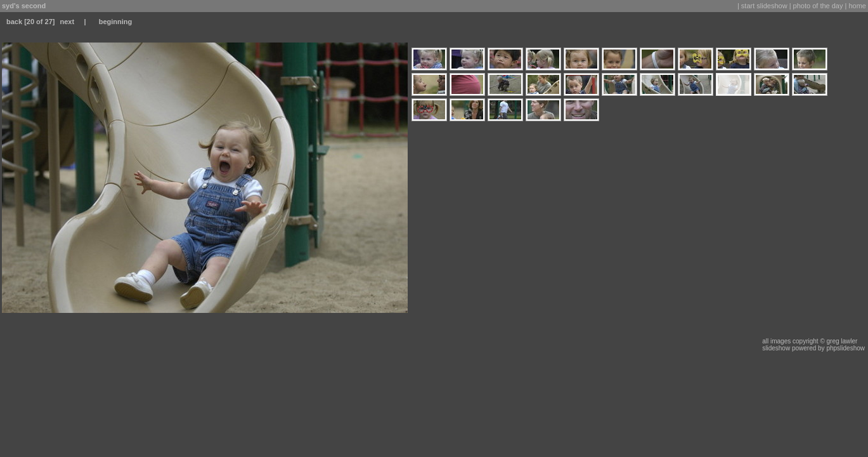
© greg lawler (839, 341)
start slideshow (764, 6)
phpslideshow (845, 348)
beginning (116, 22)
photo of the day (818, 6)
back (14, 22)
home (857, 6)
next (67, 22)
